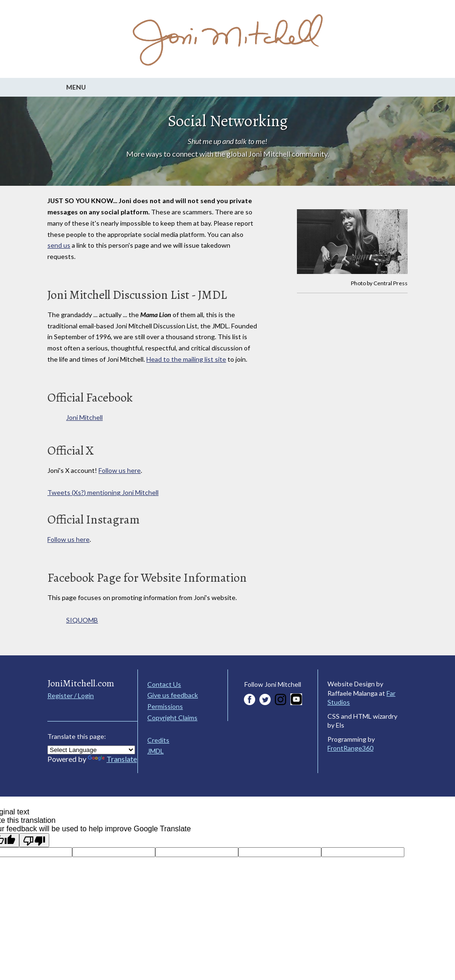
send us (59, 245)
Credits (158, 740)
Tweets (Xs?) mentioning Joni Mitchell (103, 492)
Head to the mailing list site (186, 359)
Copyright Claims (172, 718)
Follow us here (120, 470)
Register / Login (71, 695)
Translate (112, 759)
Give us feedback (173, 695)
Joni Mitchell (84, 417)
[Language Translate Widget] (91, 750)
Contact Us (164, 684)
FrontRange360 (350, 748)
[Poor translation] (34, 840)
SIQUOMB (82, 620)
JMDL (155, 751)
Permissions (165, 706)
